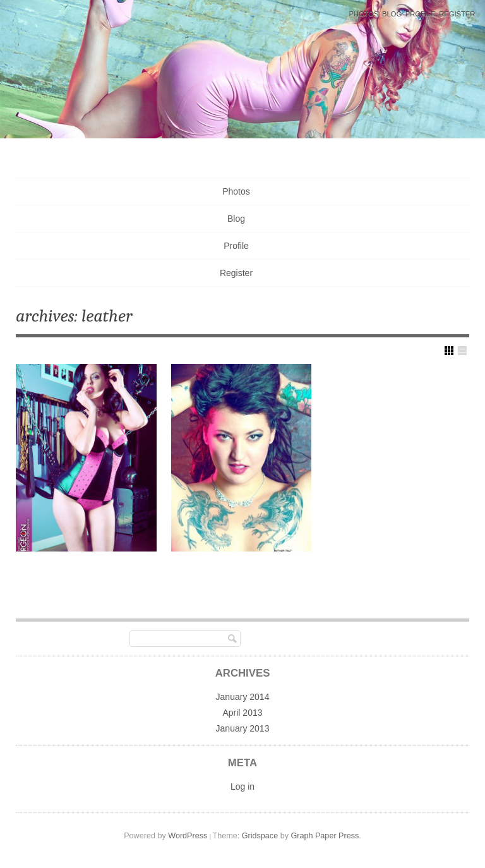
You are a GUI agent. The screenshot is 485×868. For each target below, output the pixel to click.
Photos (363, 14)
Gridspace (260, 836)
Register (457, 14)
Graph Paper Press (325, 836)
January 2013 (243, 728)
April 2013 (242, 713)
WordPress (188, 836)
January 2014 (243, 697)
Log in (242, 787)
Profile (421, 14)
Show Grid (449, 351)
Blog (392, 14)
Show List (462, 351)
